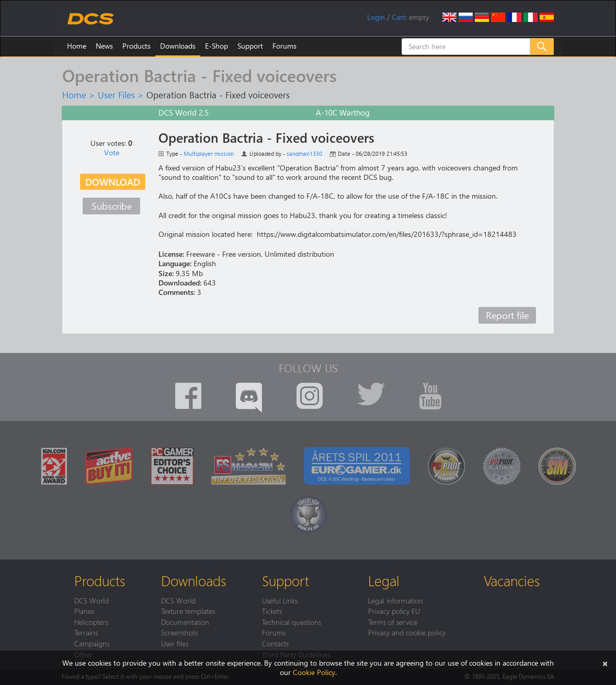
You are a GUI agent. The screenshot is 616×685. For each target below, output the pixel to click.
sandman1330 (304, 153)
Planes (84, 611)
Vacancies (512, 580)
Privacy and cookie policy (407, 632)
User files (175, 643)
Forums (284, 46)
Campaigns (92, 643)
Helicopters (91, 622)
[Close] (605, 663)
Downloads (178, 46)
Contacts (275, 643)
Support (250, 46)
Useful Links (280, 600)
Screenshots (179, 632)
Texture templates (188, 611)
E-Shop (216, 46)
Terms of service (393, 622)
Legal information (396, 600)
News (104, 46)
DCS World (92, 600)
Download (113, 182)
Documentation (185, 622)
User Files (116, 95)
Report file (507, 315)
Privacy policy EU (394, 611)
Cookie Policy (314, 672)
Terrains (86, 632)
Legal (384, 580)
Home (77, 46)
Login (376, 17)
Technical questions (292, 622)
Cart (398, 17)
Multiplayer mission (209, 153)
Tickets (272, 611)
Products (136, 46)
